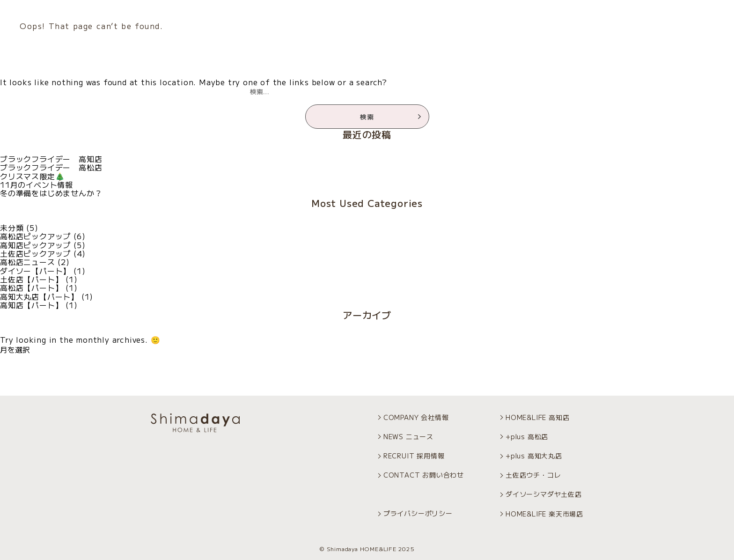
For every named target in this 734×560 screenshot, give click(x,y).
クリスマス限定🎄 (32, 176)
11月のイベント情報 (37, 184)
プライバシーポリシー (418, 513)
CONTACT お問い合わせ (424, 475)
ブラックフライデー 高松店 (51, 167)
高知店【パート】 (31, 305)
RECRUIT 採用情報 (414, 456)
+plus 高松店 (527, 436)
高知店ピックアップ (35, 245)
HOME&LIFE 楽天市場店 (544, 514)
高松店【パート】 (31, 287)
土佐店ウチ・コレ (533, 475)
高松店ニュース (28, 262)
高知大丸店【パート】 (39, 296)
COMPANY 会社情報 (416, 417)
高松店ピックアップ (35, 236)
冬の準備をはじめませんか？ (51, 193)
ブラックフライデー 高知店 (51, 159)
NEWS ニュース (408, 436)
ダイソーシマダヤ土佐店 (544, 494)
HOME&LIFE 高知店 (537, 417)
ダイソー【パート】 (35, 271)
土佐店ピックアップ (35, 253)
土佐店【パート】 (31, 279)
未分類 (12, 228)
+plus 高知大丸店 (534, 456)
